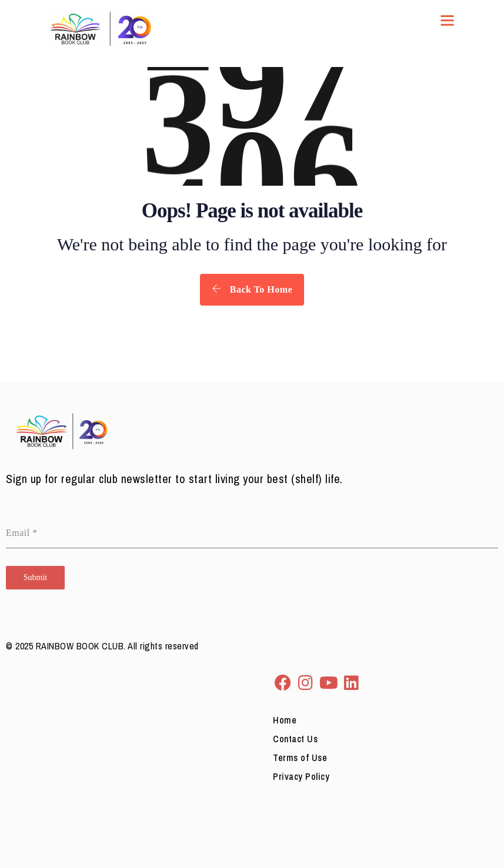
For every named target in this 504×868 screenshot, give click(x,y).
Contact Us (295, 739)
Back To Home (252, 289)
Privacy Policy (301, 776)
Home (285, 720)
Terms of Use (300, 758)
